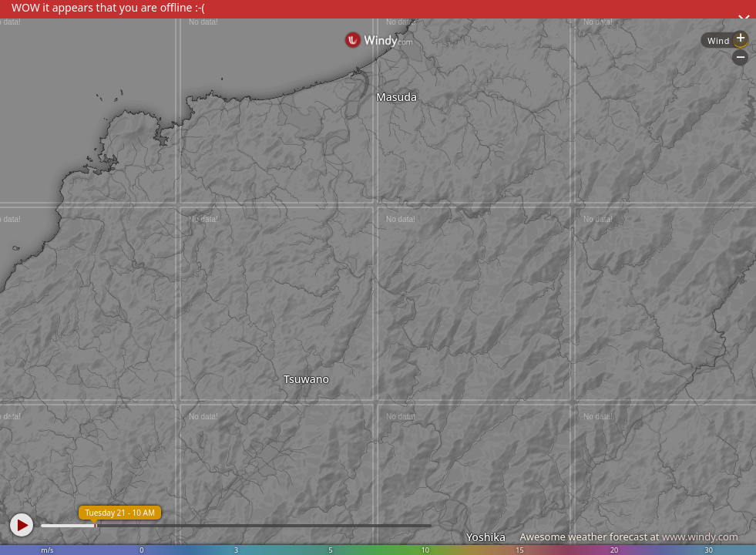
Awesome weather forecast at (629, 536)
